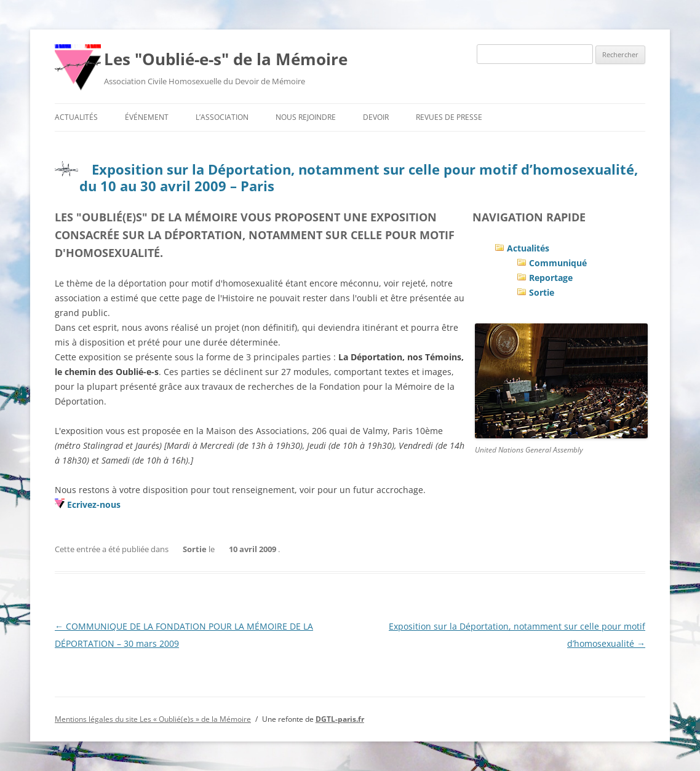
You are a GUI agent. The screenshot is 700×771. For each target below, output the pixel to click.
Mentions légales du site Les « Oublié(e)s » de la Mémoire (153, 719)
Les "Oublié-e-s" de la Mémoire (226, 59)
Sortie (542, 292)
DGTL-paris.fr (340, 719)
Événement (147, 117)
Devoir (376, 117)
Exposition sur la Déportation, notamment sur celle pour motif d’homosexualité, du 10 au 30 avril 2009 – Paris (359, 177)
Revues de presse (449, 117)
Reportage (551, 278)
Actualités (76, 117)
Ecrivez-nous (94, 504)
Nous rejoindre (306, 117)
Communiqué (558, 263)
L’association (222, 117)
